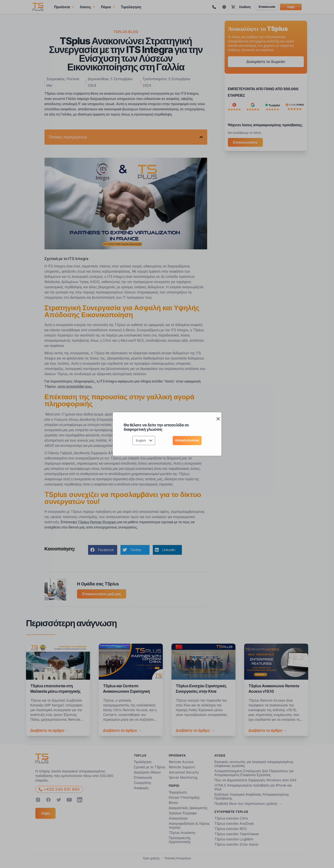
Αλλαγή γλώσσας (187, 440)
